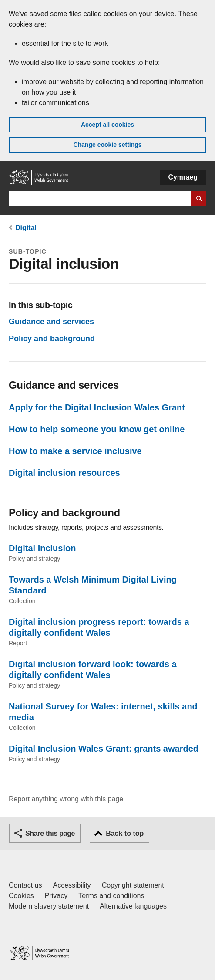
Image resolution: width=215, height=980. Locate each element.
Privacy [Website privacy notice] (56, 896)
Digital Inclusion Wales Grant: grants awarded (104, 749)
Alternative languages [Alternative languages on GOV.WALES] (133, 906)
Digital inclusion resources (64, 473)
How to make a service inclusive (75, 451)
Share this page (50, 833)
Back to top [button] (125, 833)
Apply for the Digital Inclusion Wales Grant (97, 407)
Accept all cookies (107, 125)
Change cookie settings (107, 145)
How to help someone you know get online (97, 429)
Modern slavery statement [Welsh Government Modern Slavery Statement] (49, 906)
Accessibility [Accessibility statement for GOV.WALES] (72, 885)
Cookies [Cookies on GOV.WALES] (21, 896)
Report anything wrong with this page (66, 799)
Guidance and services (51, 322)
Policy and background (52, 339)
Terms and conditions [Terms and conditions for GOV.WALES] (111, 896)
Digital (26, 228)
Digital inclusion (42, 548)
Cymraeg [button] (183, 177)
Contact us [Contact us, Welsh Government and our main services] (25, 885)
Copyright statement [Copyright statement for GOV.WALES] (133, 885)
